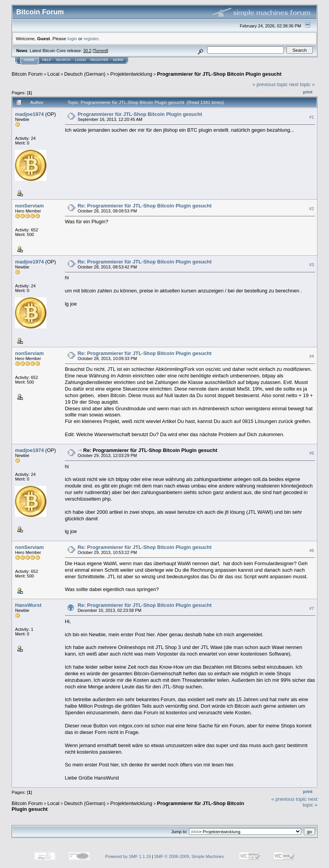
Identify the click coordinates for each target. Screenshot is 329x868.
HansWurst (28, 605)
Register (99, 60)
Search (63, 60)
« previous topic (270, 84)
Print (308, 92)
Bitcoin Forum (27, 74)
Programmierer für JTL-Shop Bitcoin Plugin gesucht (219, 74)
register (91, 38)
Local (54, 74)
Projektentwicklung (131, 74)
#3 (312, 265)
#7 (312, 608)
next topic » (302, 84)
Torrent (101, 51)
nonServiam (29, 206)
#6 (312, 550)
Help (47, 60)
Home (29, 60)
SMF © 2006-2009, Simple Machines (189, 856)
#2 (312, 209)
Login (80, 60)
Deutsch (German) (85, 74)
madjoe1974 (29, 114)
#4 (312, 356)
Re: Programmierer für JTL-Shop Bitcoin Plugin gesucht (145, 206)
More (118, 60)
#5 (312, 454)
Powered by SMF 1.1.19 (128, 856)
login (72, 38)
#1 (312, 117)
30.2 (87, 51)
